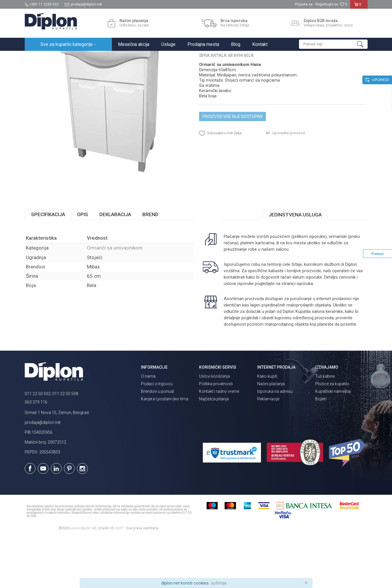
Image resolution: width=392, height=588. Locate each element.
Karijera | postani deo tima (165, 450)
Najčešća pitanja (214, 450)
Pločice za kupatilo (332, 435)
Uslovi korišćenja (214, 427)
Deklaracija (115, 265)
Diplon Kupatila (37, 57)
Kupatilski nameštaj (101, 57)
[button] (333, 44)
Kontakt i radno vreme (219, 442)
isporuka (305, 334)
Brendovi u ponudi (157, 442)
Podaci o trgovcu (157, 435)
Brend (150, 265)
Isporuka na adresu (275, 442)
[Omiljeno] (343, 4)
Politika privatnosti (216, 435)
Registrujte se (327, 4)
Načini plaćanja (271, 435)
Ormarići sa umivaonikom (143, 57)
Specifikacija (48, 265)
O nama (148, 427)
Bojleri (321, 450)
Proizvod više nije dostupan (232, 167)
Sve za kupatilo (67, 57)
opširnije (219, 583)
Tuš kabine (325, 427)
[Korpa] (359, 7)
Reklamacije (268, 450)
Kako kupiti (267, 427)
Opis (83, 265)
